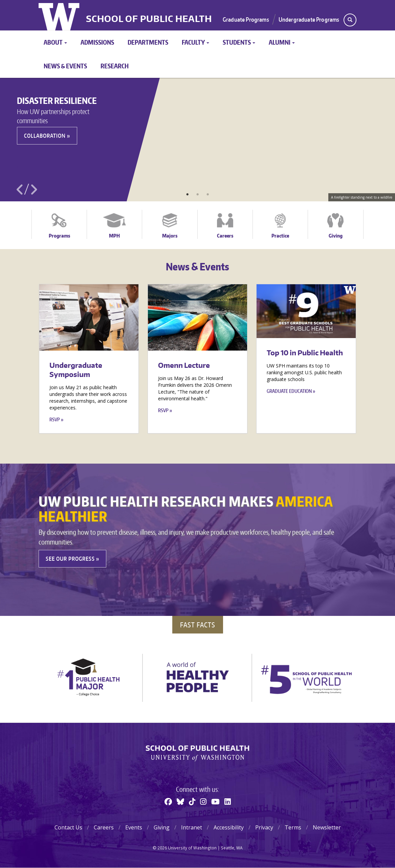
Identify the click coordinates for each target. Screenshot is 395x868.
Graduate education (289, 391)
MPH (114, 236)
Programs (59, 236)
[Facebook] (168, 801)
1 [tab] (188, 195)
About (55, 42)
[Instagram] (203, 801)
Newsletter (327, 827)
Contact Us (68, 827)
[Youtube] (215, 801)
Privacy (264, 827)
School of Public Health (149, 19)
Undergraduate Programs (309, 19)
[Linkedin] (228, 801)
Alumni (282, 42)
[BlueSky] (180, 801)
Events (134, 827)
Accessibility (229, 827)
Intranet (192, 827)
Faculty (195, 42)
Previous (20, 190)
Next (34, 190)
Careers (225, 236)
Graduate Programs (246, 19)
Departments (148, 42)
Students (239, 42)
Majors (170, 236)
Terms (293, 827)
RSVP (55, 419)
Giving (336, 236)
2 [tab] (198, 195)
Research (115, 66)
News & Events (65, 66)
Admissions (97, 42)
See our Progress (70, 559)
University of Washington (60, 15)
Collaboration (45, 136)
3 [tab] (208, 195)
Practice (280, 236)
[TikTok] (192, 801)
